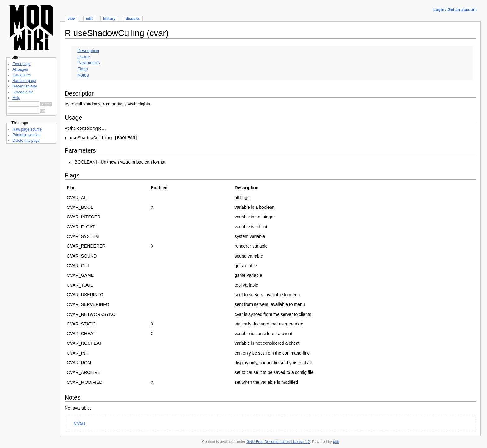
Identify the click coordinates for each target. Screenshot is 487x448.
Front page (21, 64)
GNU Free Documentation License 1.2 (278, 442)
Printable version (26, 135)
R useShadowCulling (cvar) (117, 33)
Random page (24, 81)
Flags (83, 69)
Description (88, 51)
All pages (20, 69)
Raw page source (27, 129)
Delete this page (26, 141)
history (109, 19)
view (71, 19)
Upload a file (23, 92)
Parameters (89, 63)
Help (16, 98)
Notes (83, 75)
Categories (21, 75)
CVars (80, 423)
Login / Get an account (455, 9)
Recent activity (25, 86)
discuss (133, 19)
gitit (336, 442)
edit (89, 19)
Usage (84, 57)
